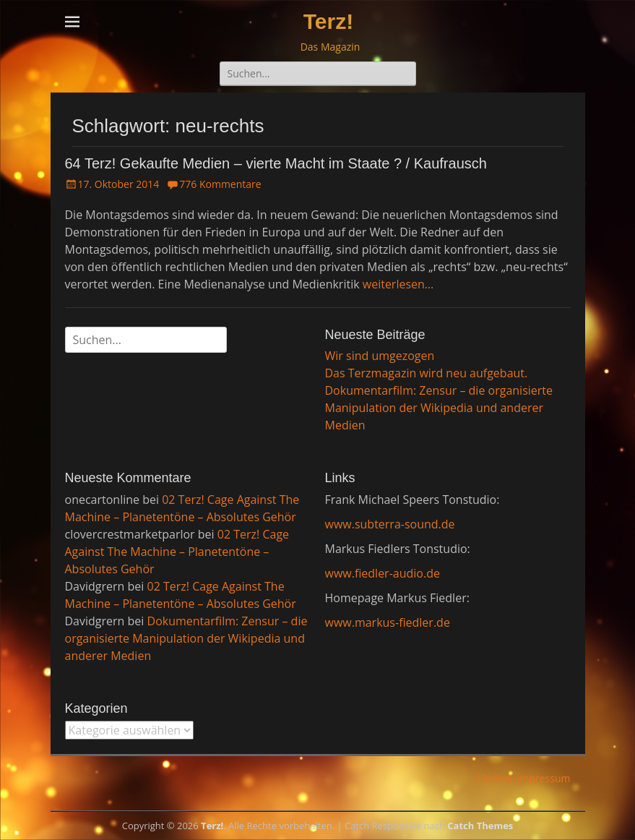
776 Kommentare (220, 184)
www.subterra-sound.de (390, 524)
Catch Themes (480, 826)
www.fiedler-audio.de (383, 573)
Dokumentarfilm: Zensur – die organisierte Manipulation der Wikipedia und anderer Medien (439, 408)
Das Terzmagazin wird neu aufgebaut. (427, 373)
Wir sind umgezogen (380, 356)
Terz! (328, 21)
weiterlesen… (398, 284)
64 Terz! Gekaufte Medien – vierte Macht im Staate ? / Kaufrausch (276, 163)
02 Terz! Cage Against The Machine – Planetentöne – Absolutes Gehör (177, 552)
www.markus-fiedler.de (388, 622)
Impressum (544, 778)
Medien (494, 778)
